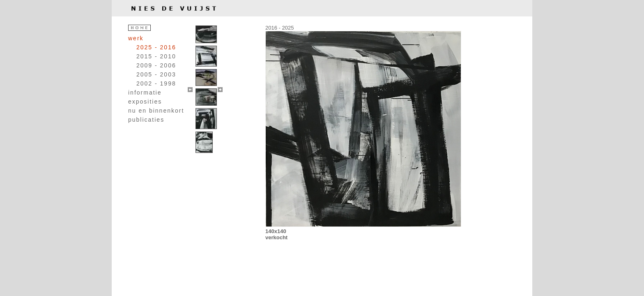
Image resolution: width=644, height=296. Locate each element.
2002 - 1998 (156, 83)
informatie (145, 92)
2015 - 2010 (156, 56)
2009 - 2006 (156, 65)
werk (136, 38)
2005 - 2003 (156, 74)
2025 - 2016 (156, 47)
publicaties (146, 120)
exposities (145, 102)
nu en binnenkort (156, 111)
